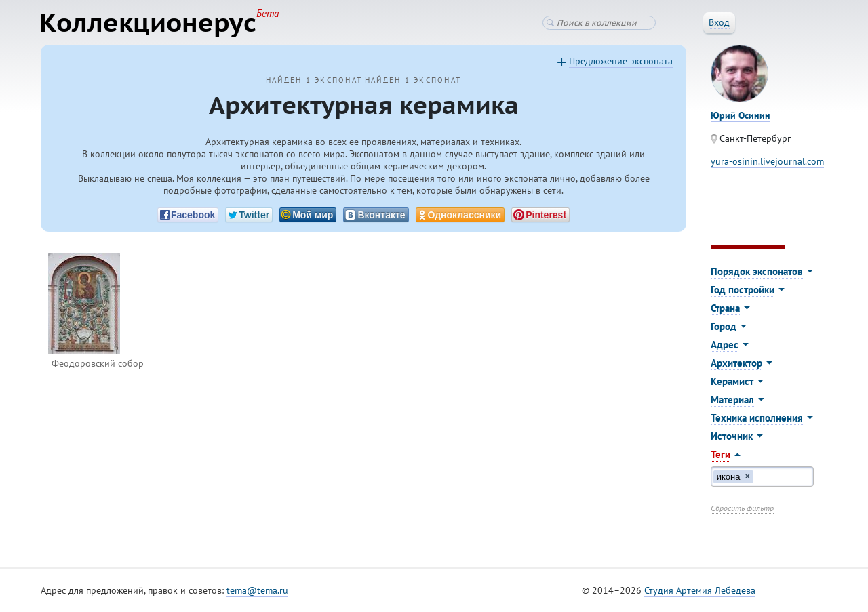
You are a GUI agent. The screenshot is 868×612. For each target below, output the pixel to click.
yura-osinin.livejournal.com (767, 162)
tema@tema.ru (257, 591)
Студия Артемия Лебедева (700, 591)
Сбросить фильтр (742, 509)
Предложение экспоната (621, 62)
